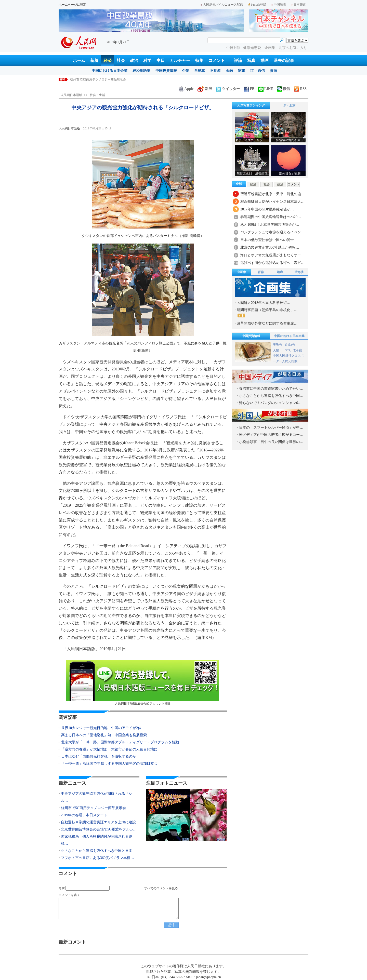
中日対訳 (233, 48)
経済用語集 (141, 71)
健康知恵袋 (253, 48)
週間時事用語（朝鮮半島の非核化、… (267, 313)
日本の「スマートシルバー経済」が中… (271, 428)
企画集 (270, 48)
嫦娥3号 (290, 345)
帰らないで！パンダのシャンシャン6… (270, 403)
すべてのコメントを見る (161, 888)
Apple (186, 89)
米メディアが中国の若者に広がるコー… (271, 435)
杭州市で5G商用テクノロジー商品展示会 (98, 79)
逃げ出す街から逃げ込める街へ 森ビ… (272, 263)
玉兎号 (278, 345)
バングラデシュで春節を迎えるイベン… (272, 232)
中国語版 (279, 5)
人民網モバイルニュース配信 (222, 5)
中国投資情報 (166, 71)
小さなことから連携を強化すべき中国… (271, 396)
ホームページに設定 (72, 5)
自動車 (200, 71)
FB (249, 89)
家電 (242, 71)
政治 (134, 61)
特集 (199, 61)
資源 (273, 71)
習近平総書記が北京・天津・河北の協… (272, 194)
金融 (229, 71)
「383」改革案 (292, 350)
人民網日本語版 (71, 95)
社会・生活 (97, 95)
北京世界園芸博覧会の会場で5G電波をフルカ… (99, 829)
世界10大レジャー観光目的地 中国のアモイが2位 (101, 728)
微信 (283, 89)
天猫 (276, 350)
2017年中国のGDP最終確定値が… (267, 209)
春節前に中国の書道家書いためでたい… (271, 389)
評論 (238, 61)
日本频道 (298, 5)
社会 (121, 61)
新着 (94, 61)
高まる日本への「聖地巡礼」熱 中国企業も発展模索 (104, 735)
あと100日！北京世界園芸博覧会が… (270, 225)
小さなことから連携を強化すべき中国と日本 (97, 851)
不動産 (215, 71)
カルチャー (180, 61)
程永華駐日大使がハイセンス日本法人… (272, 202)
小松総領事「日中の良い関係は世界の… (271, 442)
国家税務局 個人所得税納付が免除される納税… (97, 840)
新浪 (205, 89)
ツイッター (228, 89)
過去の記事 (284, 61)
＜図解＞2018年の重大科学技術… (264, 303)
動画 (265, 61)
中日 (161, 61)
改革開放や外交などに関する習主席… (267, 323)
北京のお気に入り (293, 48)
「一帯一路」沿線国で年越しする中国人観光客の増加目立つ (109, 764)
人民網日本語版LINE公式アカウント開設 (143, 683)
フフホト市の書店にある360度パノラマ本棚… (97, 858)
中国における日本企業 (110, 71)
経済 (108, 61)
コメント (217, 61)
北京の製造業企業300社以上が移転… (270, 247)
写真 (251, 61)
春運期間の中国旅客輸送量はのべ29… (271, 217)
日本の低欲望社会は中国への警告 (267, 240)
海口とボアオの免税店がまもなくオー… (272, 255)
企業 (186, 71)
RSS (300, 89)
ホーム (79, 61)
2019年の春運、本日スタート (84, 815)
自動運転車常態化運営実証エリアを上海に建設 (98, 822)
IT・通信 (258, 71)
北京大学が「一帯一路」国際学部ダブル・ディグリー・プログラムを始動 (120, 742)
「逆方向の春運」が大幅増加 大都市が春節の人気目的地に (109, 749)
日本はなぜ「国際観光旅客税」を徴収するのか (99, 756)
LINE (266, 89)
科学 (147, 61)
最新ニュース (72, 783)
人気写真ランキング (251, 105)
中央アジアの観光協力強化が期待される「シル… (97, 797)
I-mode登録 (257, 5)
